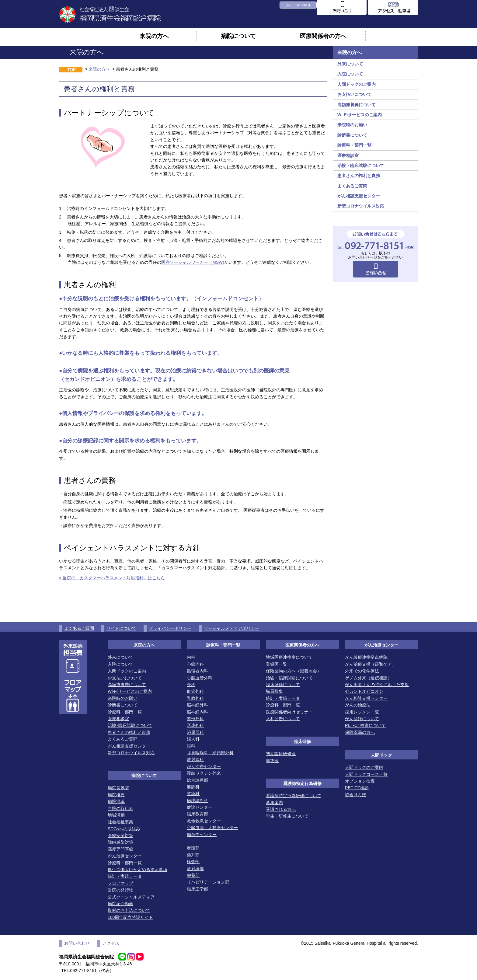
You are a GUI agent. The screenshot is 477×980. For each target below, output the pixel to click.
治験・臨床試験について (361, 166)
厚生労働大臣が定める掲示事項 (138, 870)
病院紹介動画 (120, 904)
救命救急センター (204, 821)
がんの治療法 (358, 705)
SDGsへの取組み (124, 829)
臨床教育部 (197, 814)
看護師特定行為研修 (302, 783)
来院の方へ (154, 36)
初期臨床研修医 (281, 754)
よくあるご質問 (352, 186)
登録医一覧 (277, 664)
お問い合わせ (77, 943)
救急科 (193, 793)
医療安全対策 (120, 835)
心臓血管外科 (200, 678)
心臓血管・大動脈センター (212, 828)
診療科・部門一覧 (354, 145)
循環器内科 (197, 671)
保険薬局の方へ (360, 732)
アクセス (111, 943)
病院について (238, 36)
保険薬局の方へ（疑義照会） (294, 671)
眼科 (191, 746)
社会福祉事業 (120, 822)
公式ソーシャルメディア (131, 897)
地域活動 (116, 815)
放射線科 (195, 759)
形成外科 (195, 725)
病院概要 (116, 795)
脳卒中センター (202, 835)
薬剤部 (193, 855)
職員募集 (274, 691)
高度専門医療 (120, 849)
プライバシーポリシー (170, 628)
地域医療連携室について (289, 657)
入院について (350, 74)
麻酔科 (193, 787)
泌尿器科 (195, 732)
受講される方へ (281, 809)
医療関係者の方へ (323, 36)
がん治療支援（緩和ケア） (371, 664)
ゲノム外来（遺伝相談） (368, 678)
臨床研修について (283, 685)
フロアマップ (120, 883)
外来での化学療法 (362, 671)
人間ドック (381, 755)
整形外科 (195, 719)
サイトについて (121, 628)
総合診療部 (197, 780)
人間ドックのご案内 (357, 84)
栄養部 (193, 875)
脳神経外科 (197, 705)
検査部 (193, 862)
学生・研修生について (287, 816)
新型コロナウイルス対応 (361, 206)
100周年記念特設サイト (130, 917)
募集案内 (274, 803)
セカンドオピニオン (364, 691)
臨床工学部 (197, 889)
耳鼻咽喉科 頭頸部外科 (210, 753)
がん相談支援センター (359, 196)
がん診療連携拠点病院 (366, 657)
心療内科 (195, 664)
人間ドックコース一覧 (366, 774)
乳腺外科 (195, 698)
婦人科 (193, 739)
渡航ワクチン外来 (204, 773)
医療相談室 (348, 155)
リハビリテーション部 (208, 882)
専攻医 (272, 761)
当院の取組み (120, 808)
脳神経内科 (197, 712)
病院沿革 (116, 801)
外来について (350, 64)
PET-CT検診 (357, 788)
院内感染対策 (120, 842)
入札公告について (283, 719)
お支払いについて (354, 94)
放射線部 (195, 869)
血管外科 (195, 691)
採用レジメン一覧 (362, 712)
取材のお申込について (129, 910)
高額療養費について (357, 105)
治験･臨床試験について (130, 725)
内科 (191, 657)
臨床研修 (302, 741)
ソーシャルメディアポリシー (232, 628)
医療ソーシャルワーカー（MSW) (193, 262)
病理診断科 (197, 800)
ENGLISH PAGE (298, 5)
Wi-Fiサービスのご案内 (360, 115)
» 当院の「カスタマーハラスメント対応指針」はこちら (112, 578)
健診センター (200, 807)
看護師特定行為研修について (294, 796)
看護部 (193, 848)
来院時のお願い (352, 125)
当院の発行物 (120, 890)
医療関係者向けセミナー (289, 712)
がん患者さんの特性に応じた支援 (377, 685)
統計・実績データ (125, 876)
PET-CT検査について (365, 725)
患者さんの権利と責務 (359, 176)
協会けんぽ (356, 795)
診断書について (352, 135)
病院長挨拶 (118, 788)
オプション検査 (360, 781)
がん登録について (362, 719)
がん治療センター (125, 856)
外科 (191, 685)
